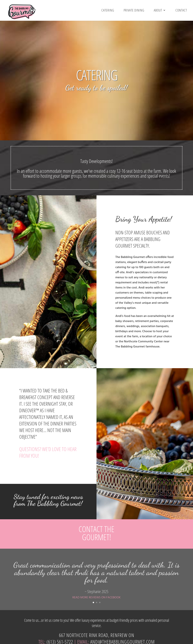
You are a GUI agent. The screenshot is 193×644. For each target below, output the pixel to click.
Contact (181, 10)
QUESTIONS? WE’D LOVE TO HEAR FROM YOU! (48, 452)
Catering (108, 10)
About (158, 10)
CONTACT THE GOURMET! (96, 533)
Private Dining (134, 10)
